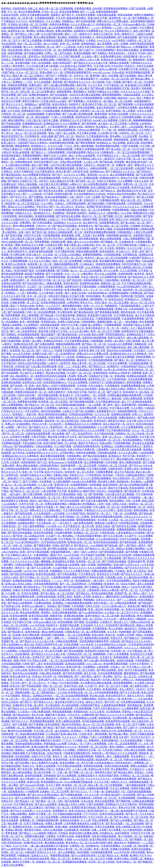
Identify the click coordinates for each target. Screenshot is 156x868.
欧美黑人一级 (147, 69)
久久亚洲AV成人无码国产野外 (76, 66)
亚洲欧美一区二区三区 (72, 779)
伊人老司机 (71, 443)
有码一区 (69, 581)
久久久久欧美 (97, 712)
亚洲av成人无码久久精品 (112, 389)
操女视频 (34, 740)
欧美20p (37, 676)
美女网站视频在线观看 (108, 146)
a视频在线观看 (54, 283)
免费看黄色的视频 (27, 402)
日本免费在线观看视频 (75, 609)
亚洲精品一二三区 (23, 82)
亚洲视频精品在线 (32, 124)
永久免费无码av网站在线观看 (96, 683)
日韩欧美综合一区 (11, 526)
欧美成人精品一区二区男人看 (17, 18)
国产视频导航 (123, 801)
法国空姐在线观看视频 (94, 338)
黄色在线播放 (84, 139)
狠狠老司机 (57, 616)
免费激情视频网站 (32, 155)
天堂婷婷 (82, 386)
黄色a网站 (116, 136)
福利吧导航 (45, 104)
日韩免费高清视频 (132, 117)
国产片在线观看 (55, 274)
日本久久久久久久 (72, 178)
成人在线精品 (63, 731)
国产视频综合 (145, 862)
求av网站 (144, 136)
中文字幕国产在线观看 (93, 555)
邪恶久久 (6, 56)
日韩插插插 (134, 497)
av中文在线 (14, 111)
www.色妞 (126, 213)
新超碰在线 (123, 481)
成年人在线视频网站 (26, 328)
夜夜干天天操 (15, 680)
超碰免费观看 (64, 92)
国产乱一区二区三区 (126, 676)
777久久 (69, 146)
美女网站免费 (120, 718)
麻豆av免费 (98, 334)
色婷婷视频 (112, 235)
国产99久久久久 (19, 197)
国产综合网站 (23, 763)
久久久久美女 (95, 85)
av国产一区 (97, 248)
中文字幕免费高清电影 (77, 341)
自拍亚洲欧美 (131, 56)
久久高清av (24, 712)
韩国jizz (120, 549)
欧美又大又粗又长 (104, 34)
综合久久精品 (77, 549)
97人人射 (86, 820)
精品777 (14, 306)
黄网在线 (82, 315)
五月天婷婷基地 (10, 507)
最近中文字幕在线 (12, 421)
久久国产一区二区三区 (80, 373)
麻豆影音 (82, 360)
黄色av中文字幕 (129, 178)
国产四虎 (61, 728)
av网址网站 (87, 274)
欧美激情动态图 (68, 108)
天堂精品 (13, 24)
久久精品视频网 (62, 481)
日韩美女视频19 (35, 667)
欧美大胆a (25, 657)
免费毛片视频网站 (144, 15)
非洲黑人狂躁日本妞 (69, 322)
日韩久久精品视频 (27, 184)
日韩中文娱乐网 (26, 395)
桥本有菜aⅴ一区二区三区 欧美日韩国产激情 (89, 843)
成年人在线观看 (146, 584)
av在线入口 (54, 219)
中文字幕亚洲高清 (45, 171)
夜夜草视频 (101, 114)
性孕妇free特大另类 (46, 229)
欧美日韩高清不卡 (18, 251)
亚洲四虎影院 (101, 373)
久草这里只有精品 (53, 529)
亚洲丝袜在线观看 (30, 248)
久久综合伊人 (56, 424)
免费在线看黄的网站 (56, 504)
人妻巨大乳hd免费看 (12, 865)
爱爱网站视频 (34, 728)
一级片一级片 (80, 552)
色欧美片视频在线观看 (104, 836)
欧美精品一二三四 (112, 28)
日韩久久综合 (120, 504)
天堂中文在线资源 (53, 290)
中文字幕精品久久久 (108, 155)
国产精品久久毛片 (49, 501)
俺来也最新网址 (17, 120)
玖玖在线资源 (9, 44)
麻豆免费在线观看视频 (53, 456)
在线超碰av (60, 223)
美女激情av (102, 127)
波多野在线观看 (125, 660)
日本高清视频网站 (105, 50)
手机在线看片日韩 (39, 267)
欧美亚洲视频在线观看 (138, 72)
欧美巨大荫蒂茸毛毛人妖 (49, 644)
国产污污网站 (30, 481)
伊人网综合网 (18, 255)
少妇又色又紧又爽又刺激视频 (85, 95)
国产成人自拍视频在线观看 (134, 485)
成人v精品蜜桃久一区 (22, 376)
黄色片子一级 (23, 568)
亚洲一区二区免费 (70, 44)
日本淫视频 (43, 440)
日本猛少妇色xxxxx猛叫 (54, 101)
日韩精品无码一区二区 (80, 654)
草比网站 (62, 37)
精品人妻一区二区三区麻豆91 (29, 76)
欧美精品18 (115, 456)
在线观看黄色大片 (106, 411)
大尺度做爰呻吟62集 (98, 136)
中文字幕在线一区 (46, 523)
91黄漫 (27, 149)
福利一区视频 (89, 565)
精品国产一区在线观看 (124, 795)
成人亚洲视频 (105, 44)
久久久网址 (47, 203)
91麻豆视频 (110, 98)
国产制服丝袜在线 (116, 347)
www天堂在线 (72, 555)
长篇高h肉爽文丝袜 (111, 56)
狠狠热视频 (69, 139)
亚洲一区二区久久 (112, 437)
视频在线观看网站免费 (66, 264)
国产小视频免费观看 (43, 168)
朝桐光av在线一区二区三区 (92, 488)
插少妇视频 (119, 143)
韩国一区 (82, 494)
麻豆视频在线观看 (55, 843)
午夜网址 (51, 836)
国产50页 (23, 95)
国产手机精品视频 (11, 124)
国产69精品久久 (64, 79)
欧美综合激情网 (19, 616)
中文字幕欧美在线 (127, 245)
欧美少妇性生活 (78, 811)
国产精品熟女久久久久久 (78, 82)
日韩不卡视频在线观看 (63, 386)
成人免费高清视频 (96, 632)
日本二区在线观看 (41, 63)
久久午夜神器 (47, 293)
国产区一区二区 (10, 92)
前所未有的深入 (117, 53)
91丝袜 (83, 734)
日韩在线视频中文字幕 (117, 88)
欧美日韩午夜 (74, 667)
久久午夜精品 (94, 689)
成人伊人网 (148, 341)
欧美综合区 (100, 421)
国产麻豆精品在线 (11, 175)
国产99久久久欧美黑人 (23, 811)
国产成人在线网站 (85, 411)
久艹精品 (53, 683)
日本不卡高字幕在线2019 (91, 47)
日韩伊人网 (126, 120)
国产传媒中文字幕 (32, 88)
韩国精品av (69, 21)
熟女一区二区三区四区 (30, 44)
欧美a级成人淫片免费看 (138, 85)
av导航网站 (12, 651)
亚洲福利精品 (89, 44)
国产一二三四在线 (66, 47)
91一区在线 (69, 357)
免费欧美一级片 (125, 165)
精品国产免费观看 (35, 274)
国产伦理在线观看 (86, 21)
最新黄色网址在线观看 (97, 638)
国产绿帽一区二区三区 (68, 699)
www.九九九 (104, 40)
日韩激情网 (146, 523)
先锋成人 (6, 60)
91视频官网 (33, 792)
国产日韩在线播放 (43, 223)
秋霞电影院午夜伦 (32, 111)
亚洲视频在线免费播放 (75, 862)
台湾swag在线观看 (86, 155)
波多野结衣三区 (17, 31)
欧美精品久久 (104, 143)
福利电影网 (116, 184)
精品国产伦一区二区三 (99, 513)
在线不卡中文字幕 (41, 756)
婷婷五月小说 (109, 731)
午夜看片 (79, 149)
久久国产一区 (35, 287)
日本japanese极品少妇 (134, 24)
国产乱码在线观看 (70, 501)
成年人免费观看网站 (52, 309)
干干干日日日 (91, 814)
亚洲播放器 (71, 239)
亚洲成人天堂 (63, 769)
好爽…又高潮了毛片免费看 (25, 159)
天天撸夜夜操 (100, 629)
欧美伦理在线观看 (46, 574)
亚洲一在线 (105, 504)
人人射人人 (56, 69)
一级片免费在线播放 (33, 398)
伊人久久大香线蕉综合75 (118, 31)
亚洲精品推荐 (72, 478)
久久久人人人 (83, 440)
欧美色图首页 (37, 21)
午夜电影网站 (89, 322)
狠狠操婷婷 (139, 60)
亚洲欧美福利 (146, 526)
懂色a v (46, 386)
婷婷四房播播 (144, 357)
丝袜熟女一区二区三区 (139, 40)
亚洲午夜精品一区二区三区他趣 (102, 616)
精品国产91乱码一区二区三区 (21, 178)
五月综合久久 (13, 309)
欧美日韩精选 (111, 485)
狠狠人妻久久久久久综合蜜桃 (83, 242)
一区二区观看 (99, 395)
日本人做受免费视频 (34, 526)
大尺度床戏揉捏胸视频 (101, 360)
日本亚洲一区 (118, 651)
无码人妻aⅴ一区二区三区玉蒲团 (112, 302)
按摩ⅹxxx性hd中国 (140, 622)
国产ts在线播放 (128, 76)
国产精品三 (26, 833)
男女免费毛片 (139, 756)
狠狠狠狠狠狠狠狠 (86, 520)
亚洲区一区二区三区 (12, 852)
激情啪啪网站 (105, 565)
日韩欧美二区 (76, 638)
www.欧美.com (54, 526)
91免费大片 (112, 523)
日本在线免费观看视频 (126, 229)
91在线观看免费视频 (133, 318)
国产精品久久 (108, 191)
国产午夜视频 (20, 724)
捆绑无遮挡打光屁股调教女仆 (122, 597)
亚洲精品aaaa (97, 171)
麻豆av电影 (68, 440)
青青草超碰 (12, 833)
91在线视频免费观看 (102, 852)
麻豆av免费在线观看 (111, 239)
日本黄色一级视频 (18, 619)
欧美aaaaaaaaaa (56, 462)
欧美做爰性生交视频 (64, 561)
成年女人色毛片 (11, 318)
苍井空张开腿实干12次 (46, 162)
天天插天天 (106, 657)
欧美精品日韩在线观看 (103, 529)
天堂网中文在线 (38, 28)
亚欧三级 (84, 680)
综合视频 (114, 76)
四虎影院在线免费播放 (108, 264)
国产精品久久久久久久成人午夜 (91, 63)
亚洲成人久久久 (97, 213)
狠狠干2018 (50, 155)
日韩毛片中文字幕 (49, 328)
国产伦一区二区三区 (14, 434)
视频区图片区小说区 (144, 213)
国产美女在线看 (114, 823)
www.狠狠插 (97, 545)
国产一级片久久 (45, 350)
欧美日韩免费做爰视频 (65, 613)
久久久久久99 (74, 223)
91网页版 (134, 124)
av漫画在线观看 (77, 689)
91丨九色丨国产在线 (111, 290)
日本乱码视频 (72, 644)
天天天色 (60, 18)
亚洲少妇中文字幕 (98, 18)
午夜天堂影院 (39, 437)
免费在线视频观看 (36, 389)
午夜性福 (149, 440)
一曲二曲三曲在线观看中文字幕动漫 (70, 648)
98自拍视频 (83, 852)
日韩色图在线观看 (107, 15)
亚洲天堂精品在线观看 (117, 766)
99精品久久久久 (24, 213)
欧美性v (41, 306)
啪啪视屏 (142, 619)
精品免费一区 (15, 823)
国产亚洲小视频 (14, 235)
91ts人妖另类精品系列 (129, 287)
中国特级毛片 (64, 60)
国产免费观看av (141, 18)
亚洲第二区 (137, 859)
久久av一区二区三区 (27, 72)
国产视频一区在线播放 (87, 622)
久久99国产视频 (63, 446)
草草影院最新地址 (115, 334)
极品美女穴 (131, 629)
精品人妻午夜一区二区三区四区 (89, 363)
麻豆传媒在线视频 (65, 520)
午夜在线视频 (138, 852)
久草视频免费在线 (25, 520)
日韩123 (50, 769)
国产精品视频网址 (24, 446)
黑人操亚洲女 (10, 232)
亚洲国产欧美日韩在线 (99, 207)
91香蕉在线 (43, 788)
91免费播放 (51, 408)
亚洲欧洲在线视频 (11, 382)
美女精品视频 (23, 756)
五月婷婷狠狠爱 (127, 798)
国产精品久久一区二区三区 (40, 405)
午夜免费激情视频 (56, 277)
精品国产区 (126, 235)
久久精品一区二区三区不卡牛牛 (126, 520)
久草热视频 (78, 606)
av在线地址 (146, 124)
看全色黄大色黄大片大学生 (53, 331)
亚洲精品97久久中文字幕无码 (76, 120)
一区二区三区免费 (130, 155)
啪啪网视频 (99, 654)
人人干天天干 (54, 306)
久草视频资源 (141, 47)
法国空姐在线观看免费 (38, 434)
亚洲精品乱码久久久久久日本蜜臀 (87, 430)
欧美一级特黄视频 (84, 146)
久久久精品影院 (43, 513)
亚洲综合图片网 (64, 194)
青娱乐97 (17, 638)
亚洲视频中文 (60, 811)
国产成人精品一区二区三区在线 (58, 187)
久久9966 (62, 692)
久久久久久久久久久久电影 (136, 92)
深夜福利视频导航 (93, 280)
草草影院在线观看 (93, 766)
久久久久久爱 (55, 146)
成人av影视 (69, 133)
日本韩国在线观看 (139, 363)
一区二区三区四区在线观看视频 (37, 699)
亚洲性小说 (122, 309)
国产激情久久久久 (39, 427)
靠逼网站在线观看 (103, 139)
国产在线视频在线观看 (55, 558)
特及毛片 (130, 66)
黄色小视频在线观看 (130, 462)
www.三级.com (94, 664)
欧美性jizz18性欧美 (16, 264)
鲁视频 (125, 855)
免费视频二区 (142, 763)
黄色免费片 (19, 66)
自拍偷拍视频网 (36, 114)
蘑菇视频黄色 (23, 146)
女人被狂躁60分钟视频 (18, 165)
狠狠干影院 (89, 491)
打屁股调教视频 (121, 210)
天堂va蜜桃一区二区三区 (107, 507)
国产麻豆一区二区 (132, 82)
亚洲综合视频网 (82, 53)
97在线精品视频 (51, 111)
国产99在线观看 (59, 95)
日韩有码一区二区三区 (93, 111)
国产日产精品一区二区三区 (35, 577)
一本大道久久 (65, 523)
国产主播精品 (36, 197)
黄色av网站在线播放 (27, 466)
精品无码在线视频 (51, 411)
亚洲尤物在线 (33, 632)
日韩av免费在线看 (133, 398)
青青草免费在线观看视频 (62, 360)
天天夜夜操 (46, 481)
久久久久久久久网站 (75, 175)
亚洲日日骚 (133, 143)
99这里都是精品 (71, 657)
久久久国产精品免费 (52, 34)
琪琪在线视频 (125, 15)
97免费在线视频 (43, 603)
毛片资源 (102, 520)
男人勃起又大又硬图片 (32, 373)
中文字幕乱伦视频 (87, 133)
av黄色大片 (115, 117)
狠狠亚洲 (144, 753)
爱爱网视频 (83, 187)
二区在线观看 (136, 127)
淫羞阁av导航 (61, 475)
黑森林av (20, 750)
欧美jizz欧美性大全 (21, 676)
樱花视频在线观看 (65, 168)
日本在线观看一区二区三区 (106, 440)
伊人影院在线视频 (32, 430)
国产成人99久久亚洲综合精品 (43, 795)
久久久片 (99, 625)
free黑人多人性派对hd (116, 370)
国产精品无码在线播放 (65, 226)
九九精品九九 (137, 769)
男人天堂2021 (146, 389)
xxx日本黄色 (119, 40)
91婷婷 (26, 664)
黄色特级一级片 (99, 76)
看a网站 (31, 31)
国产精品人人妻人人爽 (27, 34)
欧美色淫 (140, 274)
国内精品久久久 (43, 213)
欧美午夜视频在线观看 (61, 149)
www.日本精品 (93, 267)
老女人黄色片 (127, 689)
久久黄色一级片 (118, 127)
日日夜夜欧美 (32, 136)
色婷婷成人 (98, 753)
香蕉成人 (27, 696)
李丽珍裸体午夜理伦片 (14, 287)
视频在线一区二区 (111, 283)
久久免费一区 (13, 593)
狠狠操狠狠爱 (122, 139)
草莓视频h (89, 600)
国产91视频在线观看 (72, 795)
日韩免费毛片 (82, 28)
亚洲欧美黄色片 (54, 619)
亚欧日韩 (82, 85)
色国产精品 (9, 72)
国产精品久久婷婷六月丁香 (23, 181)
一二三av (96, 28)
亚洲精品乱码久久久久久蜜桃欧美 (62, 124)
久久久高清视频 (129, 271)
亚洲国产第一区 (123, 593)
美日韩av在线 (97, 696)
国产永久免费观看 (67, 776)
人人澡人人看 (46, 485)
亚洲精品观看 (91, 178)
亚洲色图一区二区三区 (133, 280)
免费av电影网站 (64, 31)
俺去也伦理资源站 (72, 724)
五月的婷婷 (87, 625)
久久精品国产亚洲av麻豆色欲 (62, 734)
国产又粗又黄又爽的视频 (95, 501)
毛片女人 (29, 258)
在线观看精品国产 (11, 127)
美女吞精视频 (147, 322)
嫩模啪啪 (46, 561)
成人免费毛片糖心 (140, 686)
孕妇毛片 (80, 136)
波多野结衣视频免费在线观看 (100, 232)
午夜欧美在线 (107, 533)
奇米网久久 (104, 398)
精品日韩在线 (43, 750)
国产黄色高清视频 (111, 587)
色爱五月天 (93, 191)
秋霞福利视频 (121, 657)
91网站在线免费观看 (21, 379)
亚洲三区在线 (9, 191)
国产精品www (124, 47)
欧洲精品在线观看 (53, 40)
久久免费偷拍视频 (44, 827)
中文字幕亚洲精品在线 (108, 402)
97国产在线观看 (130, 146)
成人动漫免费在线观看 (96, 184)
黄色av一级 (114, 699)
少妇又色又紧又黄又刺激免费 (65, 338)
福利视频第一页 (99, 299)
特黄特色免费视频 (60, 24)
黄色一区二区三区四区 (83, 670)
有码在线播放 (94, 296)
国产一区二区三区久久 (62, 207)
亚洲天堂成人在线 (141, 187)
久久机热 (110, 248)
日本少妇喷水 (96, 386)
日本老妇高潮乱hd (98, 293)
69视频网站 (56, 571)
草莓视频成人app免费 (86, 718)
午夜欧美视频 (53, 114)
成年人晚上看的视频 (138, 338)
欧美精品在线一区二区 (109, 24)
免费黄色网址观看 (128, 130)
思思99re (103, 699)
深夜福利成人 (49, 692)
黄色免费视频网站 (123, 683)
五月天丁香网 (53, 785)
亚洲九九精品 (103, 526)
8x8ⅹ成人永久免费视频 (106, 120)
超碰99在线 (59, 299)
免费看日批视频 (14, 258)
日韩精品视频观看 (33, 638)
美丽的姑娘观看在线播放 (29, 744)
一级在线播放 (131, 322)
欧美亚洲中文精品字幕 (100, 315)
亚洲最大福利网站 (135, 549)
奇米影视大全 (86, 226)
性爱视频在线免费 (95, 149)
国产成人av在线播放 (46, 804)
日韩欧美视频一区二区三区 (25, 302)
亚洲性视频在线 (110, 740)
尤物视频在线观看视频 (23, 299)
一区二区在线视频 (134, 823)
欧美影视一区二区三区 (40, 264)
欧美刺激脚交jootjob (52, 782)
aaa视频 (10, 427)
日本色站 (103, 408)
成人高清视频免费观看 (61, 28)
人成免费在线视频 (31, 558)
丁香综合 (119, 475)
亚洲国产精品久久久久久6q (62, 488)
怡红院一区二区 (97, 392)
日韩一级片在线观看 (69, 801)
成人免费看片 (96, 325)
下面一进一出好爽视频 (73, 469)
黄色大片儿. (87, 302)
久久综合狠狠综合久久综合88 (90, 194)
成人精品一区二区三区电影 (33, 24)
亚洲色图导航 (129, 405)
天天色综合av (13, 108)
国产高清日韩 (75, 280)
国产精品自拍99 (67, 370)
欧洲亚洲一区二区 (45, 47)
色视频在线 (108, 152)
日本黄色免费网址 (31, 590)
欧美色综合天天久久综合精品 (60, 88)
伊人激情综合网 (49, 539)
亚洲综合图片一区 (20, 280)
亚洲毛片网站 (122, 859)
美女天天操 (90, 673)
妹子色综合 (19, 453)
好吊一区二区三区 (106, 245)
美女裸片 (136, 88)
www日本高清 (81, 839)
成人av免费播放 (10, 657)
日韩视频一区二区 (15, 728)
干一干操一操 (109, 130)
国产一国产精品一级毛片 (133, 545)
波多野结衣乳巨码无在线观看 (51, 376)
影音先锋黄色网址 (75, 40)
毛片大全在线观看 (108, 418)
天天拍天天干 (108, 459)
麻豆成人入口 (122, 622)
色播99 (147, 98)
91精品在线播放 (44, 446)
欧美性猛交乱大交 (25, 788)
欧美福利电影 (110, 689)
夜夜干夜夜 (70, 245)
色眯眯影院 (18, 60)
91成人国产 (40, 127)
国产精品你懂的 (96, 203)
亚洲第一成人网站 (32, 341)
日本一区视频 (121, 44)
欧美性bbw (54, 469)
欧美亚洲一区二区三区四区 (53, 402)
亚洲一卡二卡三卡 (94, 306)
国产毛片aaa (135, 466)
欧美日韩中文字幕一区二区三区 (100, 104)
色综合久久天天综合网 (119, 555)
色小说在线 (99, 82)
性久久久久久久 (78, 568)
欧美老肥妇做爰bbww (55, 382)
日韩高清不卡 (91, 200)
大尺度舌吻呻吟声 (58, 127)
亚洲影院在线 (39, 149)
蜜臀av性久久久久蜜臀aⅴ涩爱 (93, 354)
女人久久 (86, 478)
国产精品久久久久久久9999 (136, 641)
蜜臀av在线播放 (139, 766)
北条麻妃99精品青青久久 (129, 446)
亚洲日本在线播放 (136, 609)
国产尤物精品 (100, 53)
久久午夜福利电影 (117, 379)
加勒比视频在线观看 (87, 251)
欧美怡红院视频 (19, 539)
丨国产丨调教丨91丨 (56, 638)
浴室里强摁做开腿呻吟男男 (94, 641)
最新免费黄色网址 (72, 306)
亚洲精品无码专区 (53, 341)
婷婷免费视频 (39, 219)
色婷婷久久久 (77, 475)
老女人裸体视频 (30, 315)
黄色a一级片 (55, 133)
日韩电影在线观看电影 (81, 414)
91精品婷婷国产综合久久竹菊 (137, 366)
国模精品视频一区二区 (110, 322)
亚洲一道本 (138, 251)
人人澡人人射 (91, 162)
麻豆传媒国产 (43, 117)
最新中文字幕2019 (89, 443)
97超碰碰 (135, 226)
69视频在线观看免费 (144, 555)
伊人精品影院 (53, 705)
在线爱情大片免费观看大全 (89, 31)
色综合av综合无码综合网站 (20, 69)
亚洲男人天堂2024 (55, 667)
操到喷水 (90, 127)
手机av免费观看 (100, 820)
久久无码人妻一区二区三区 (16, 517)
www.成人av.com (102, 72)
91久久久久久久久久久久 (126, 207)
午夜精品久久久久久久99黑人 (100, 510)
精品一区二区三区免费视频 (96, 210)
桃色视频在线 (98, 347)
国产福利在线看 (24, 513)
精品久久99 (94, 152)
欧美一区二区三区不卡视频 (106, 331)
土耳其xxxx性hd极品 (70, 255)
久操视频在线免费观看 (114, 705)
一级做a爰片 (12, 478)
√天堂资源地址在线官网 (53, 542)
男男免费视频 (42, 242)
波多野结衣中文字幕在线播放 (92, 117)
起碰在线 (115, 641)
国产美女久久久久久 (12, 104)
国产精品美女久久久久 (30, 529)
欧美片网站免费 (30, 309)
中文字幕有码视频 (73, 510)
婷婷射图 (147, 88)
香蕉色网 (58, 82)
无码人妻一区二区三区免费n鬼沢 (38, 92)
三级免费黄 (102, 450)
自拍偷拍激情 (50, 108)
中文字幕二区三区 (44, 731)
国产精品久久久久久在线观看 (31, 418)
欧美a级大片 (67, 395)
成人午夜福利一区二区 (32, 779)
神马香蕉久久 (143, 459)
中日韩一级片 (146, 53)
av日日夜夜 (59, 513)
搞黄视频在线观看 (139, 782)
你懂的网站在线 (24, 162)
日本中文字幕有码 (139, 664)
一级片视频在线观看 (47, 395)
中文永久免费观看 (118, 363)
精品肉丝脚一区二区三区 (72, 590)
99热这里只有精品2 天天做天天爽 (67, 296)
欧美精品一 (19, 414)
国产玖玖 (144, 37)
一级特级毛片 (128, 197)
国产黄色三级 (39, 232)
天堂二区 (55, 440)
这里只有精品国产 (63, 63)
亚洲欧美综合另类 (24, 344)
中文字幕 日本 (147, 437)
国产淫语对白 (144, 171)
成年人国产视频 (40, 165)
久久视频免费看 (130, 708)
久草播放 (84, 737)
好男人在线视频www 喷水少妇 (18, 644)
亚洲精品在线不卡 (110, 178)
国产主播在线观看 (128, 37)
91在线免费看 (147, 453)
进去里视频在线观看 (50, 178)
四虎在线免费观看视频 (23, 357)
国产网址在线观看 (35, 277)
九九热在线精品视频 (131, 740)
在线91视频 (47, 136)
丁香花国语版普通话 (130, 306)
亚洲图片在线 (40, 354)
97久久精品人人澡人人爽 (86, 60)
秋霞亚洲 (26, 318)
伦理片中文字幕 (33, 235)
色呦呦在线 (141, 344)
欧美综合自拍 (116, 299)
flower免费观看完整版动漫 (37, 175)
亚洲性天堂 (39, 657)
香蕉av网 (82, 376)
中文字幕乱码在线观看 (70, 766)
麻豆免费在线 (128, 616)
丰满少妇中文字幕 (77, 392)
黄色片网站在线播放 (128, 50)
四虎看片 (82, 213)
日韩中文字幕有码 (107, 181)
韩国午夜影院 (56, 418)
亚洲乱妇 (77, 859)
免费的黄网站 (89, 699)
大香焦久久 (90, 165)
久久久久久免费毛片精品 (77, 571)
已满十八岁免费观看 (63, 117)
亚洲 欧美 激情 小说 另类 (92, 350)
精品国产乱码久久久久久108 (21, 450)
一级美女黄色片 (126, 619)
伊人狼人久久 (123, 251)
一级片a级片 (15, 494)
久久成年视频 (60, 568)
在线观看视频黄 (79, 485)
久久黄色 (74, 98)
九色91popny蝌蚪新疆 (89, 130)
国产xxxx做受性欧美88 (91, 613)
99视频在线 (137, 293)
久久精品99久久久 (20, 219)
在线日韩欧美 (55, 753)
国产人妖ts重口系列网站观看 (60, 85)
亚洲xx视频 (46, 72)
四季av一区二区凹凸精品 (59, 53)
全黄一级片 (25, 232)
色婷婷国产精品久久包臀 (137, 325)
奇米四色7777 (144, 456)
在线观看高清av (16, 792)
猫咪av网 (69, 159)
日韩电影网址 (46, 79)
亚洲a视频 (120, 376)
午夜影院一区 (65, 76)
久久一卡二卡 (72, 274)
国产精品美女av (111, 197)
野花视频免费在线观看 (112, 261)
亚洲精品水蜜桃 (113, 728)
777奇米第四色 (94, 475)
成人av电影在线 (86, 245)
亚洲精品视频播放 (101, 478)
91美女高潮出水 (43, 581)
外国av (56, 545)
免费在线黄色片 (128, 418)
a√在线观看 (98, 357)
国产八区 (42, 462)
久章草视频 (27, 338)
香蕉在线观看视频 (77, 379)
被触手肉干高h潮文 (56, 715)
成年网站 (57, 750)
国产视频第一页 (109, 242)
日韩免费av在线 (114, 577)
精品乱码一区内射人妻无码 (106, 680)
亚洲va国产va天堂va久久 (127, 565)
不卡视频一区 (36, 619)
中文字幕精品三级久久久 (89, 159)
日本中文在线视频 (129, 539)
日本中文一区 (81, 76)
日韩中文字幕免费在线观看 (35, 15)
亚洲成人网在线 (45, 31)
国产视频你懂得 (43, 545)
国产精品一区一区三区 (94, 344)
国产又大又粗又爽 (113, 536)
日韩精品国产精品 (90, 705)
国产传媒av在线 (146, 418)
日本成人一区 (118, 667)
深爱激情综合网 (14, 600)
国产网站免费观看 (86, 143)
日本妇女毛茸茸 (10, 15)
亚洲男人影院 (65, 597)
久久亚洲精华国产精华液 (113, 277)
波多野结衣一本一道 (120, 18)
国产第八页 (132, 814)
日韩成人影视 (91, 261)
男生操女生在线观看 (50, 347)
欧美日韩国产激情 (24, 271)
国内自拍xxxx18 (11, 558)
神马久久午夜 (40, 424)
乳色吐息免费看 (30, 593)
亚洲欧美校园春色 (39, 95)
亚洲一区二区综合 (137, 571)
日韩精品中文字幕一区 (44, 50)
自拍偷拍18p (107, 833)
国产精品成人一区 (25, 801)
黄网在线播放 (141, 510)
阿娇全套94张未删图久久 (138, 760)
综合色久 (102, 491)
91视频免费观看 (107, 287)
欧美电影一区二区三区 (89, 561)
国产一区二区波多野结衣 (24, 331)
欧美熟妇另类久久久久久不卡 (43, 453)
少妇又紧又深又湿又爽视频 (53, 184)
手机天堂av (42, 207)
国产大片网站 (54, 657)
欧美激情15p (75, 491)
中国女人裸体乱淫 (12, 149)
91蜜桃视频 (14, 338)
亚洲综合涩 (107, 60)
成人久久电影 (51, 44)
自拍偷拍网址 (24, 424)
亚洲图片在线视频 (12, 47)
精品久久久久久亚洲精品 (21, 207)
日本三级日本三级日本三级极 (52, 98)
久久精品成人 (87, 264)
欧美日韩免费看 (86, 108)
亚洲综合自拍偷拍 (70, 820)
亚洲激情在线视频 (45, 216)
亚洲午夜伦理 (71, 283)
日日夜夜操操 (113, 712)
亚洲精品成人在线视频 (49, 357)
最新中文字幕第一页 (47, 507)
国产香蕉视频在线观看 (107, 312)
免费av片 (10, 424)
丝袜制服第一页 (123, 60)
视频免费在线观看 (60, 855)
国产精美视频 (126, 104)
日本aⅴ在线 (118, 72)
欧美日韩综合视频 (39, 616)
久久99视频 (28, 229)
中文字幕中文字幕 (11, 459)
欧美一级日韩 (96, 609)
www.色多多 (87, 644)
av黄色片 (7, 344)
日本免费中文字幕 (129, 69)
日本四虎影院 (135, 203)
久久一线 (58, 72)
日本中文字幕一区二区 (129, 159)
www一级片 (136, 98)
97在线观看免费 (74, 462)
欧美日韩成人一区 (104, 603)
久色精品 (91, 40)
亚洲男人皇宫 (132, 469)
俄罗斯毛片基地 (117, 421)
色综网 (72, 376)
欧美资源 (108, 475)
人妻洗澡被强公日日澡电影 (131, 533)
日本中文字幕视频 (12, 587)
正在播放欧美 (127, 242)
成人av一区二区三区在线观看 (31, 133)
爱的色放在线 (128, 312)
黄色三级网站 (117, 747)
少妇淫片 (132, 53)
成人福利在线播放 (23, 772)
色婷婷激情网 (126, 274)
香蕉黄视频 (68, 235)
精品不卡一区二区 (92, 216)
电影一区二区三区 (53, 686)
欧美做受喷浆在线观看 (25, 210)
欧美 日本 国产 (122, 737)
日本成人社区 (20, 56)
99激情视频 (97, 341)
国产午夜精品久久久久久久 (121, 171)
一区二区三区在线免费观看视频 (132, 152)
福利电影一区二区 (69, 408)
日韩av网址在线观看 (71, 162)
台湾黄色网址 (67, 453)
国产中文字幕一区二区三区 (69, 258)
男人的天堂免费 (57, 459)
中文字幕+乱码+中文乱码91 (109, 66)
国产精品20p (83, 593)
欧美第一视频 (13, 245)
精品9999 (123, 98)
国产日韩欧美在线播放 (115, 561)
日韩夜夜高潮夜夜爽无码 (78, 72)
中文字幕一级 (147, 146)
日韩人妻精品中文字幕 (62, 181)
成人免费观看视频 (68, 50)
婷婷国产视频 (90, 219)
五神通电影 (59, 213)
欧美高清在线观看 (44, 533)
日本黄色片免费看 (86, 15)
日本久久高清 (142, 181)
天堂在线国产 (46, 210)
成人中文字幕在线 (145, 315)
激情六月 (27, 127)
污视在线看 (8, 392)
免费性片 (132, 389)
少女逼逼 (84, 347)
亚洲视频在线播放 (119, 293)
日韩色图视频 (85, 309)
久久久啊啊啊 (125, 181)
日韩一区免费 (133, 501)
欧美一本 (27, 472)
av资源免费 (103, 667)
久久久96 (7, 804)
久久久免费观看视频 (132, 427)
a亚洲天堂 (109, 159)
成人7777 (126, 402)
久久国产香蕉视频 (23, 37)
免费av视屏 (9, 466)
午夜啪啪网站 (41, 555)
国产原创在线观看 (73, 587)
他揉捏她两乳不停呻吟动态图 (88, 577)
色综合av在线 (27, 306)
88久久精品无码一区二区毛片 (119, 424)
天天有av (62, 689)
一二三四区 (148, 843)
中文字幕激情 (13, 696)
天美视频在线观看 (45, 18)
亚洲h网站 (58, 603)
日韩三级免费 (133, 341)
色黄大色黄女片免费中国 (81, 450)
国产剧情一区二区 (64, 136)
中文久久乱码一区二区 (101, 817)
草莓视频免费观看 (44, 565)
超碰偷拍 (74, 37)
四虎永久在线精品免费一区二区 (65, 232)
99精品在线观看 (132, 95)
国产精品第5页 (132, 491)
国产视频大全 (132, 638)
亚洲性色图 (136, 139)
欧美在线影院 (50, 56)
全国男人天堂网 (82, 597)
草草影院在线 (49, 322)
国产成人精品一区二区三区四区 (112, 226)
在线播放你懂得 (26, 523)
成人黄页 (39, 705)
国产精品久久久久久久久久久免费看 (32, 130)
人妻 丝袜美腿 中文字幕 (54, 491)
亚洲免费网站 (49, 798)
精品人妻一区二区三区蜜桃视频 (106, 785)
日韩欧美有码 (116, 469)
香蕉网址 (121, 248)
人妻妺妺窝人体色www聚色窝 (101, 69)
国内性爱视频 (30, 79)
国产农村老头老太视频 (51, 191)
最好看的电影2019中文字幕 (132, 191)
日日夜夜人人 (99, 648)
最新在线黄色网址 (77, 18)
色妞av (9, 271)
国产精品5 (49, 728)
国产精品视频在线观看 (82, 402)
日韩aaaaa (8, 446)
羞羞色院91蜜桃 (133, 216)
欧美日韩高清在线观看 (106, 542)
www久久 (104, 175)
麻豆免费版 (8, 744)
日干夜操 (49, 194)
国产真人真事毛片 (37, 360)
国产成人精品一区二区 (118, 149)
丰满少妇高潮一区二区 (49, 139)
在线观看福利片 (143, 101)
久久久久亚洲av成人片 (83, 24)
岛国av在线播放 (139, 210)
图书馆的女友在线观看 (31, 408)
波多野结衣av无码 (32, 382)
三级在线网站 (112, 280)
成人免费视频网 (24, 200)
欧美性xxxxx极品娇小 (34, 606)
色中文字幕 (129, 456)
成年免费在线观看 (89, 239)
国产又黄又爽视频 (33, 494)
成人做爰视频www (139, 718)
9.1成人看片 (83, 88)
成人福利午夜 (91, 223)
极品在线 (117, 398)
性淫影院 (140, 296)
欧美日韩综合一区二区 (141, 370)
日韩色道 (110, 47)
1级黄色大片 (86, 34)
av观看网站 (26, 817)
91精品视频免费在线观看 (79, 603)
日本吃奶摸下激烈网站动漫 (120, 625)
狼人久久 (29, 47)
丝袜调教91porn (146, 405)
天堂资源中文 (23, 168)
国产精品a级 (97, 88)
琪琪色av (127, 712)
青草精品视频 (146, 804)
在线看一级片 (63, 293)
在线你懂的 (109, 267)
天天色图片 (145, 130)
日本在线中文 (94, 101)
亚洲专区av (35, 56)
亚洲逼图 (120, 162)
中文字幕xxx (133, 667)
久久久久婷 (49, 430)
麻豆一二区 (71, 34)
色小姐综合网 (50, 590)
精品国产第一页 (106, 165)
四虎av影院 (87, 421)
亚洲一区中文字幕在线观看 (35, 552)
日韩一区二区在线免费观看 (41, 312)
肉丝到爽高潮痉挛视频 (62, 143)
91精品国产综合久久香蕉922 (33, 143)
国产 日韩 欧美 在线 (78, 171)
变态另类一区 (50, 676)
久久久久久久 (70, 737)
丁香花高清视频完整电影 (88, 536)
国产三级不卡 (87, 50)
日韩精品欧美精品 (50, 466)
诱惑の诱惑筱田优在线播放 (53, 414)
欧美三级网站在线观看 (69, 721)
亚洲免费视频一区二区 (134, 507)
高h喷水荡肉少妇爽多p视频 (40, 60)
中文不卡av (42, 69)
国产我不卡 (68, 15)
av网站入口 (76, 184)
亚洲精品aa (108, 446)
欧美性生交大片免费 (33, 245)
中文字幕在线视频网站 (119, 581)
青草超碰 (71, 213)
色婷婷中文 (75, 104)
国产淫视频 (63, 271)
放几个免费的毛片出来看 (45, 763)
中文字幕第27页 (67, 539)
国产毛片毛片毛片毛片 (137, 568)
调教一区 (148, 139)
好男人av (137, 414)
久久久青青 (88, 229)
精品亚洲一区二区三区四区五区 (23, 203)
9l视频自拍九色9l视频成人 (83, 504)
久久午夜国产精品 (76, 513)
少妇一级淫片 (77, 197)
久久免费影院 (31, 325)
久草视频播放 (96, 584)
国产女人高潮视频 (32, 40)
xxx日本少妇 (30, 571)
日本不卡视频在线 (24, 171)
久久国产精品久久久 (108, 855)
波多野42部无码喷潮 (52, 159)
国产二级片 (37, 664)
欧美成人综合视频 (119, 114)
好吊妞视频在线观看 (29, 334)
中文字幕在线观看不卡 (86, 79)
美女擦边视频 (23, 63)
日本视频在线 (130, 255)
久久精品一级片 (91, 56)
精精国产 (34, 539)
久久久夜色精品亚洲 (107, 539)
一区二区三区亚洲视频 (77, 248)
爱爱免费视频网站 (112, 95)
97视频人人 (144, 245)
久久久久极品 (53, 21)
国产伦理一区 (112, 702)
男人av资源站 (116, 629)
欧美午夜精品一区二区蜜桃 (121, 111)
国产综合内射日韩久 (34, 283)
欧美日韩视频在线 (81, 798)
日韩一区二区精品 (23, 545)
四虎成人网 (134, 606)
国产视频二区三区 (113, 216)
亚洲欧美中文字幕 (23, 705)
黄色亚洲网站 (117, 501)
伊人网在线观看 (113, 558)
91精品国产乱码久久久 (32, 651)
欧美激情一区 (112, 584)
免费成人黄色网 (54, 823)
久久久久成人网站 (80, 331)
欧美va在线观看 (21, 152)
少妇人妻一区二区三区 (72, 328)
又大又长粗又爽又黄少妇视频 (43, 66)
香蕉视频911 (80, 92)
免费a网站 (26, 223)
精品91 (34, 501)
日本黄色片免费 (54, 245)
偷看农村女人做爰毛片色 (91, 823)
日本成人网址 (80, 366)
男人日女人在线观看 (106, 274)
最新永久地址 (76, 127)
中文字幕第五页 (72, 526)
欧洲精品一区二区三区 (86, 533)
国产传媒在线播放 (34, 53)
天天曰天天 (74, 715)
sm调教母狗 (88, 715)
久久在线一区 (50, 255)
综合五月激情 (128, 584)
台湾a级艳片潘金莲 (75, 191)
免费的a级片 (36, 85)
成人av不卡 (146, 56)
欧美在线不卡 (131, 392)
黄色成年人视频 (104, 229)
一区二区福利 (131, 28)
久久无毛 (112, 632)
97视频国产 (41, 338)
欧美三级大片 (9, 143)
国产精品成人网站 (74, 69)
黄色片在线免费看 (105, 801)
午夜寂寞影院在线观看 (108, 318)
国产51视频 (149, 462)
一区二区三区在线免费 (121, 168)
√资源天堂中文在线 (75, 788)
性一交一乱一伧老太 (118, 328)
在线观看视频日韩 (27, 191)
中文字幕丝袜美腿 (65, 315)
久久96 (32, 139)
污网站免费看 (51, 517)
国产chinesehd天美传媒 (35, 459)
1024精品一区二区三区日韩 (115, 79)
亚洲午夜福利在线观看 (142, 44)
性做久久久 (29, 766)
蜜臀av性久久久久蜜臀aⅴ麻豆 (113, 21)
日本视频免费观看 (45, 271)
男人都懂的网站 (111, 296)
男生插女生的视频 (56, 373)
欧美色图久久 (88, 37)
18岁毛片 (43, 181)
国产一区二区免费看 (52, 248)
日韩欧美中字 (41, 200)
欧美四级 (85, 830)
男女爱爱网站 (116, 568)
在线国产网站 (133, 261)
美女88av (80, 207)
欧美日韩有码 (60, 104)
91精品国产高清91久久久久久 (41, 852)
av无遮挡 (15, 462)
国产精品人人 (39, 152)
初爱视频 (136, 373)
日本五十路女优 (90, 277)
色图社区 (52, 833)
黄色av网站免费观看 (45, 37)
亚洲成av (52, 606)
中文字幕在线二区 (114, 85)
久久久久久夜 (27, 98)
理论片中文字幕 (70, 325)
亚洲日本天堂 (62, 485)
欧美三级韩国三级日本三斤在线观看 (110, 187)
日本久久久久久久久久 (142, 114)
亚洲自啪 (93, 175)
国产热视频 (132, 552)
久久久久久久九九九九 (98, 779)
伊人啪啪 (62, 430)
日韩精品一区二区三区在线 (130, 434)
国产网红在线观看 (58, 549)
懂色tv (27, 50)
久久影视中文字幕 (108, 133)
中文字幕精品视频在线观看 (137, 283)
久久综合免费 (130, 136)
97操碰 (83, 325)
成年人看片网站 (142, 31)
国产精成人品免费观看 (20, 603)
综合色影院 (91, 389)
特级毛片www (13, 229)
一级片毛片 (22, 427)
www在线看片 (10, 504)
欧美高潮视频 (65, 622)
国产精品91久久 (97, 366)
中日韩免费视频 (83, 708)
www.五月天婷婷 (22, 354)
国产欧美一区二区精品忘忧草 (29, 536)
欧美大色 (111, 635)
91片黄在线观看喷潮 (92, 98)
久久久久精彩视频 (98, 568)
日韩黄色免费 (76, 267)
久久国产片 (131, 536)
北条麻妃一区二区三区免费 (55, 792)
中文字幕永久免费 (120, 408)
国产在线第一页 (19, 386)
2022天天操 (138, 149)
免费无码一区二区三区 (135, 184)
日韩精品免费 (147, 229)
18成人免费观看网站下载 (137, 239)
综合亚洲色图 (15, 50)
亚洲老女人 (82, 168)
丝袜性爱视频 (15, 53)
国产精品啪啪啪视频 (85, 427)
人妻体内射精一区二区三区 (46, 497)
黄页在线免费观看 (106, 37)
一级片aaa (78, 389)
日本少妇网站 (82, 395)
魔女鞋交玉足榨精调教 (20, 731)
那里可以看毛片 (31, 101)
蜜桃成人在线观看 (119, 63)
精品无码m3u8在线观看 (120, 350)
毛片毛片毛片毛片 (53, 239)
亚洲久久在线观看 (30, 187)
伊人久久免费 (111, 271)
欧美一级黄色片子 (125, 34)
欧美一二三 (65, 366)
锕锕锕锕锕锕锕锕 (143, 120)
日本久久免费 (145, 111)
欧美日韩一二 (130, 699)
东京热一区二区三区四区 (102, 862)
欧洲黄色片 (114, 366)
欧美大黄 (61, 171)
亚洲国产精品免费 (70, 625)
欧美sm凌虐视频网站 (57, 197)
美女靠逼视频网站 (133, 440)
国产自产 (51, 76)
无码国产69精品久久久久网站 (104, 92)
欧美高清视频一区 (115, 609)
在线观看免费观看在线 (134, 386)
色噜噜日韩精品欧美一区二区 (18, 117)
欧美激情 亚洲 (107, 219)
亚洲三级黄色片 (57, 392)
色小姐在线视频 (70, 705)
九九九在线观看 (43, 82)
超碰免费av (114, 213)
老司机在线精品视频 (102, 593)
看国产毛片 (57, 555)
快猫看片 (56, 15)
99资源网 (135, 219)
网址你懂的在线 (125, 459)
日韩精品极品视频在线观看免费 (125, 395)
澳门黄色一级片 (112, 405)
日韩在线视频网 (56, 152)
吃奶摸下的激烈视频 (66, 350)
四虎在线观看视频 (11, 370)
